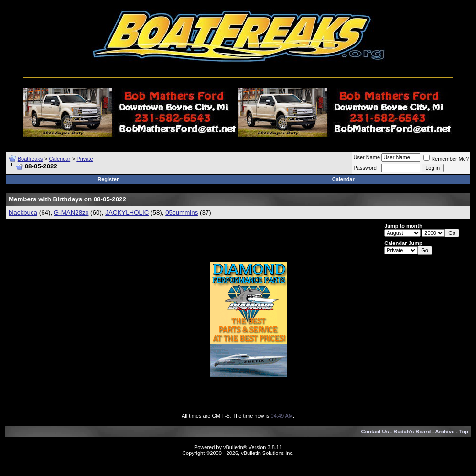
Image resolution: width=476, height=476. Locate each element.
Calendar (59, 159)
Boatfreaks (30, 159)
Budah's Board (412, 432)
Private (85, 159)
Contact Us (375, 432)
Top (464, 432)
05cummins (182, 213)
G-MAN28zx (71, 213)
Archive (445, 432)
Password (365, 168)
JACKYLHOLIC (127, 213)
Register (108, 179)
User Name (367, 157)
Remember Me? (446, 159)
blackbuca (23, 213)
